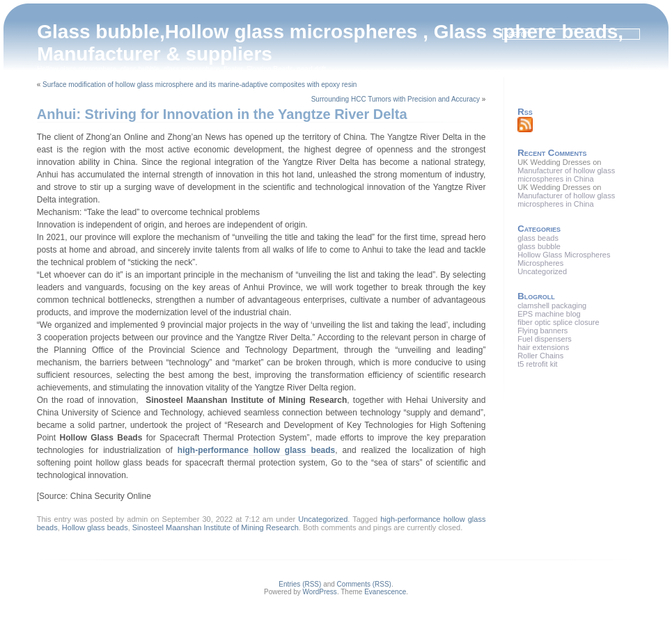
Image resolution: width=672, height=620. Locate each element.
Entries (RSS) (300, 584)
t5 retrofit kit (537, 364)
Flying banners (542, 331)
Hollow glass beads (95, 527)
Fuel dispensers (545, 339)
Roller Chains (540, 356)
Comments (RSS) (364, 584)
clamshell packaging (552, 305)
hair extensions (543, 347)
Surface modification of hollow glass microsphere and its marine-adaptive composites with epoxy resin (200, 85)
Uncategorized (323, 519)
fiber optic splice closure (558, 322)
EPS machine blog (549, 314)
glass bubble (539, 246)
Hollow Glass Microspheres (564, 255)
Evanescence (385, 592)
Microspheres (540, 263)
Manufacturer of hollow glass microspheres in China (566, 175)
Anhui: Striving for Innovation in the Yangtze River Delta (222, 114)
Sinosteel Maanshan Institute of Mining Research (216, 527)
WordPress (320, 592)
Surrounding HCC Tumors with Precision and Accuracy (396, 99)
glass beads (538, 238)
